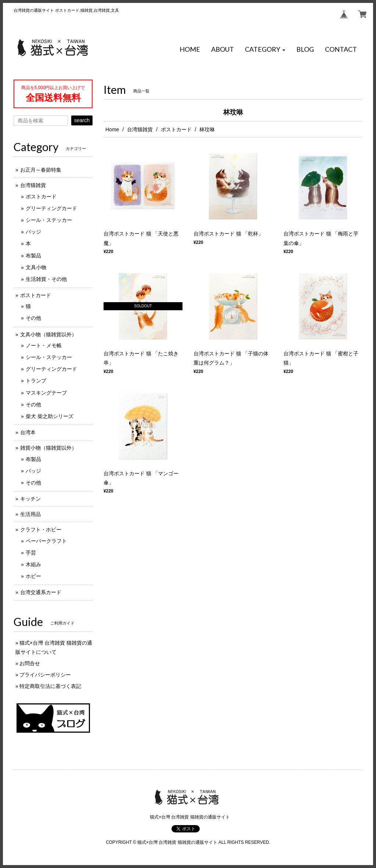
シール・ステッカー (49, 220)
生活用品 (30, 514)
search (82, 120)
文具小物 (36, 267)
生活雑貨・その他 (46, 279)
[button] (265, 50)
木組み (33, 564)
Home (112, 129)
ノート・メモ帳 (44, 345)
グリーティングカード (51, 208)
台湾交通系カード (41, 592)
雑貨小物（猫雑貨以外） (48, 448)
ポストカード (176, 129)
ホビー (33, 576)
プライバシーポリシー (45, 675)
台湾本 (28, 432)
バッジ (33, 232)
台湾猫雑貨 (140, 129)
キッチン (30, 499)
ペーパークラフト (46, 541)
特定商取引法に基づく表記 (50, 686)
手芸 (31, 553)
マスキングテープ (46, 393)
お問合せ (30, 663)
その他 (33, 318)
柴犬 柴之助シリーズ (50, 416)
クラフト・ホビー (41, 530)
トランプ (36, 381)
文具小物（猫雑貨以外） (48, 334)
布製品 (33, 256)
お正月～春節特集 (41, 170)
